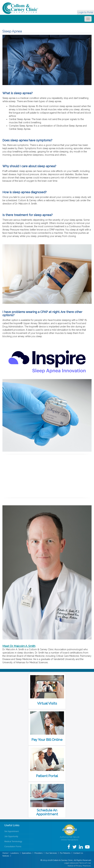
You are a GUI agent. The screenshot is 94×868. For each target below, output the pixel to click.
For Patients (65, 853)
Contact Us (78, 853)
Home (5, 853)
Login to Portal (85, 12)
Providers (38, 853)
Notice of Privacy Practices (79, 866)
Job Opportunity (11, 836)
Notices (6, 856)
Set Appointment (12, 831)
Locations (15, 853)
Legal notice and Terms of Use (77, 863)
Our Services (51, 853)
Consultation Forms (13, 847)
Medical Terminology (13, 841)
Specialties (27, 853)
